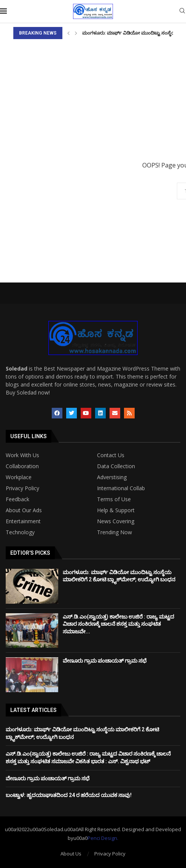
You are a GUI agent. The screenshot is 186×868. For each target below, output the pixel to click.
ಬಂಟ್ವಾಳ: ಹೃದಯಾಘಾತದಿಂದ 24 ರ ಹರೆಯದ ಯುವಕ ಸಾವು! (69, 795)
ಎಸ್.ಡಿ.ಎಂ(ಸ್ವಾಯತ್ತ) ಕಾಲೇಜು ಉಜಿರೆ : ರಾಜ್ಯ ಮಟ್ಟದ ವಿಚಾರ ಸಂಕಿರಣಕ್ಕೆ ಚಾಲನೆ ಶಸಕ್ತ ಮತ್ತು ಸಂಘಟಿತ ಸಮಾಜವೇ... (118, 624)
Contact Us (111, 455)
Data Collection (116, 466)
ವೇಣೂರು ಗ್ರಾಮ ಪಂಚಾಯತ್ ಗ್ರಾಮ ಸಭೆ (105, 661)
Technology (20, 532)
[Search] (182, 12)
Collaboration (22, 466)
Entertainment (23, 521)
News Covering (116, 521)
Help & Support (116, 510)
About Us (71, 854)
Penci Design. (103, 838)
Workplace (19, 477)
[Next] (76, 33)
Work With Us (22, 455)
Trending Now (114, 532)
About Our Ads (24, 510)
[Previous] (68, 33)
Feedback (17, 499)
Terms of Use (114, 499)
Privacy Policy (22, 488)
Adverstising (112, 477)
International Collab (121, 488)
